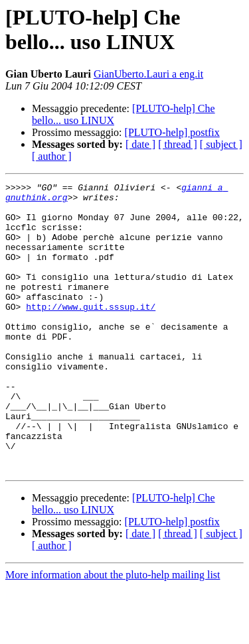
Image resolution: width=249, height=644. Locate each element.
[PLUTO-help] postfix (172, 132)
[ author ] (52, 156)
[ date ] (140, 144)
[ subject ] (221, 144)
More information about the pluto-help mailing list (113, 632)
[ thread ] (178, 144)
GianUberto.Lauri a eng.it (148, 74)
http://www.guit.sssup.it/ (91, 332)
